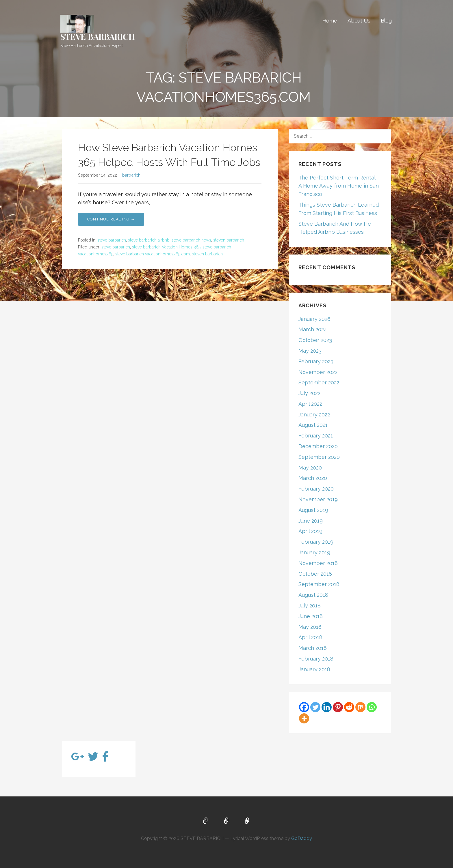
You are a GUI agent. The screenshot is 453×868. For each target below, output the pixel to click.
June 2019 (311, 521)
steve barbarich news (191, 240)
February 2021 (316, 436)
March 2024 (313, 329)
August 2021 (313, 425)
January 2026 (314, 319)
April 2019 (310, 531)
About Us (359, 21)
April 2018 (310, 637)
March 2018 (313, 648)
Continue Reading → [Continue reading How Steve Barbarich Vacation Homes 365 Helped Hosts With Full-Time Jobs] (111, 219)
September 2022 (319, 382)
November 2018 (318, 563)
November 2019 (318, 499)
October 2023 (315, 340)
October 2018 (315, 574)
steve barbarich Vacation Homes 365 (166, 247)
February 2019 (316, 542)
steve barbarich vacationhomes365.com (153, 254)
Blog (386, 21)
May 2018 (310, 627)
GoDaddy (302, 838)
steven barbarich (229, 240)
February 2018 (316, 659)
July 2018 (310, 606)
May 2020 (310, 468)
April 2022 (310, 404)
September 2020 (319, 457)
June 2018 (311, 616)
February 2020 (316, 489)
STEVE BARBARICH (98, 37)
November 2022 (318, 372)
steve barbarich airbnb (149, 240)
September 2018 (319, 584)
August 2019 (313, 510)
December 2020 (318, 446)
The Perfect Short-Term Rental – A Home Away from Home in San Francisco (339, 186)
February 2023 (316, 361)
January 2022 (314, 415)
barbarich (131, 175)
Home (330, 21)
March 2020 (313, 478)
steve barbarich (112, 240)
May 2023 (310, 351)
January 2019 (314, 552)
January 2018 (314, 669)
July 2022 (309, 393)
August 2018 (313, 595)
